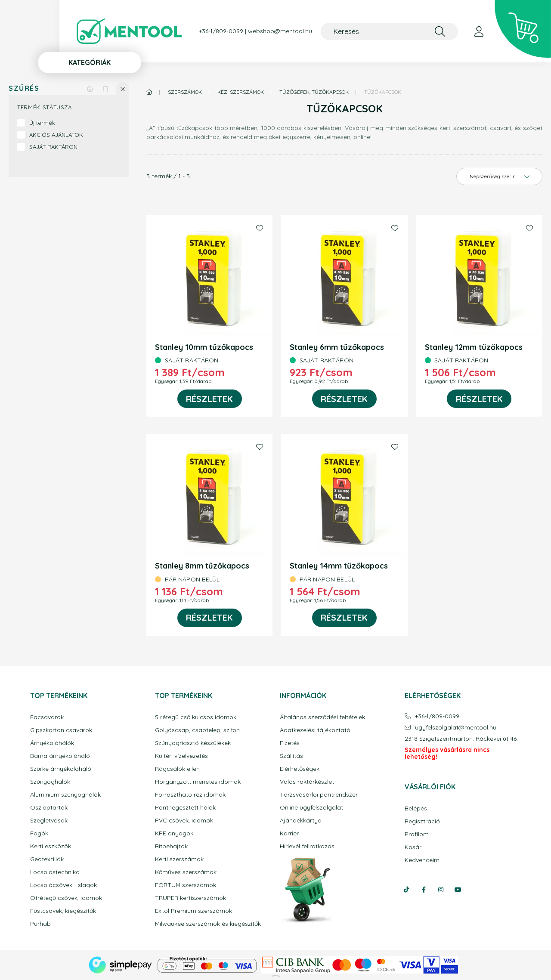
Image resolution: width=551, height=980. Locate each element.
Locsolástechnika (55, 872)
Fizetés (290, 743)
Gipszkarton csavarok (61, 730)
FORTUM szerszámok (186, 885)
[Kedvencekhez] (260, 228)
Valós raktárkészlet (307, 782)
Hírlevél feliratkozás (307, 846)
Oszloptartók (49, 808)
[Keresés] (389, 31)
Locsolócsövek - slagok (63, 885)
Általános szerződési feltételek (322, 717)
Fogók (39, 833)
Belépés (416, 808)
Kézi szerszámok (241, 92)
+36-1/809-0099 (221, 31)
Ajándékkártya (301, 821)
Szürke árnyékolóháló (61, 769)
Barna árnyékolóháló (60, 756)
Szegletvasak (49, 821)
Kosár (413, 847)
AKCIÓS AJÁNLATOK (56, 135)
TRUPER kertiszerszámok (190, 898)
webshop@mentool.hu (280, 31)
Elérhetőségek (300, 769)
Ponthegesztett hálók (185, 808)
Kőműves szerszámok (186, 872)
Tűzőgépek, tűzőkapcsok (314, 92)
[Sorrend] (499, 176)
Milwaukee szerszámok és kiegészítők (208, 924)
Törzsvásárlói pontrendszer (319, 795)
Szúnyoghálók (50, 782)
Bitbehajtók (171, 846)
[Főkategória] (149, 92)
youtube (458, 890)
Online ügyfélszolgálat (311, 808)
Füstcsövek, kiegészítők (63, 911)
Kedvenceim (422, 860)
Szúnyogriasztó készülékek (193, 743)
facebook (424, 890)
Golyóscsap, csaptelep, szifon (197, 730)
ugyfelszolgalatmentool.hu (456, 728)
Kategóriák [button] (90, 62)
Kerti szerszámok (179, 859)
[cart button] (523, 29)
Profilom (417, 834)
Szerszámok (185, 92)
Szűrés (24, 88)
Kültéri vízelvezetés (181, 756)
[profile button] (479, 31)
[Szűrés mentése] (90, 88)
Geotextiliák (47, 859)
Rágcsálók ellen (177, 769)
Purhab (40, 924)
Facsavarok (47, 717)
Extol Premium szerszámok (193, 911)
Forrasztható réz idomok (190, 795)
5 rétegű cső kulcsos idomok (196, 717)
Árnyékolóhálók (52, 743)
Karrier (289, 833)
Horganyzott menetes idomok (198, 782)
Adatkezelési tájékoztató (315, 730)
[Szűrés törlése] (105, 88)
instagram (441, 890)
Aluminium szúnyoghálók (65, 795)
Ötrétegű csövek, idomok (66, 898)
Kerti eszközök (51, 846)
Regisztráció (422, 821)
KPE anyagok (174, 833)
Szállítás (291, 756)
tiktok (406, 890)
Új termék (42, 123)
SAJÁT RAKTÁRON (53, 147)
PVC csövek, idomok (184, 821)
